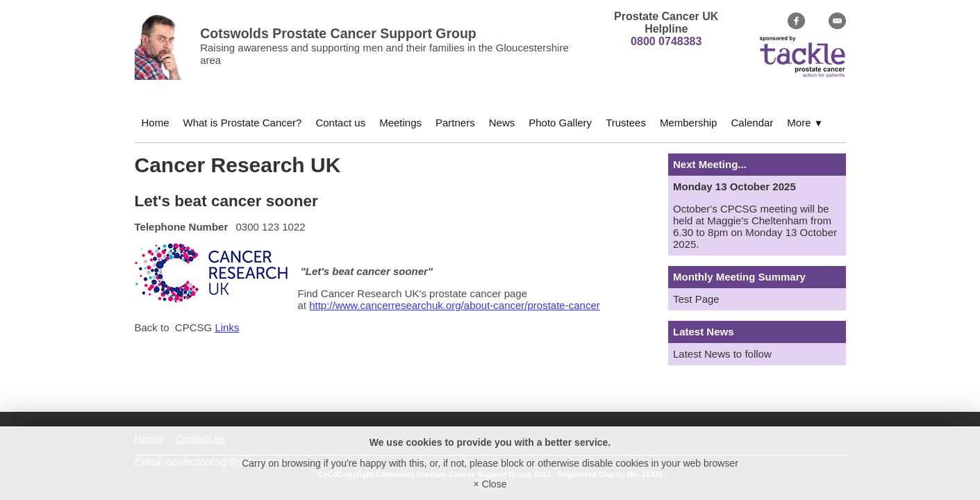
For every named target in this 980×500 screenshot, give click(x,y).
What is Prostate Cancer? (243, 123)
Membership (689, 123)
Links (227, 327)
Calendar (752, 123)
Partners (455, 123)
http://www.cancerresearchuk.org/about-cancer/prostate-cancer (455, 305)
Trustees (626, 123)
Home (156, 123)
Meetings (400, 123)
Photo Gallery (560, 123)
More (805, 123)
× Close (490, 484)
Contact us (340, 123)
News (502, 123)
